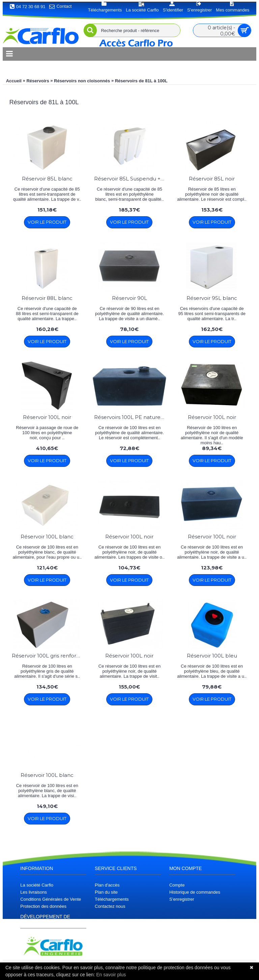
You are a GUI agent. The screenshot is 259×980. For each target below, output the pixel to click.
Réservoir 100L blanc (47, 537)
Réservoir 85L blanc (47, 179)
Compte (177, 885)
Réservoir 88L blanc (47, 298)
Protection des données (43, 906)
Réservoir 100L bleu (212, 656)
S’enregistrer (182, 899)
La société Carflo (37, 885)
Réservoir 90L (129, 298)
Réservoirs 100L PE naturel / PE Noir (131, 417)
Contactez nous (110, 906)
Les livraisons (34, 892)
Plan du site (106, 892)
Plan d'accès (107, 885)
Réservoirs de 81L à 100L (141, 81)
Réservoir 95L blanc (212, 298)
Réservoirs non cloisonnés (82, 81)
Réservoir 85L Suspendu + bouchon (131, 179)
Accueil (14, 81)
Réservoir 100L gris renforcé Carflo (48, 656)
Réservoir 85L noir (212, 179)
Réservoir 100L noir (47, 417)
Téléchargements (112, 899)
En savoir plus (111, 975)
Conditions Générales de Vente (51, 899)
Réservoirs (38, 81)
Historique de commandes (195, 892)
